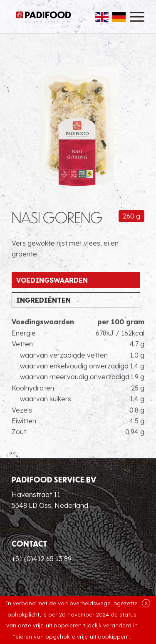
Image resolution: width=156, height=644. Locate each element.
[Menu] (133, 17)
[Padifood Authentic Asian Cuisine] (43, 17)
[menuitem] (133, 17)
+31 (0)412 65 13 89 (42, 559)
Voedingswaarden (52, 280)
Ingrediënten (43, 300)
